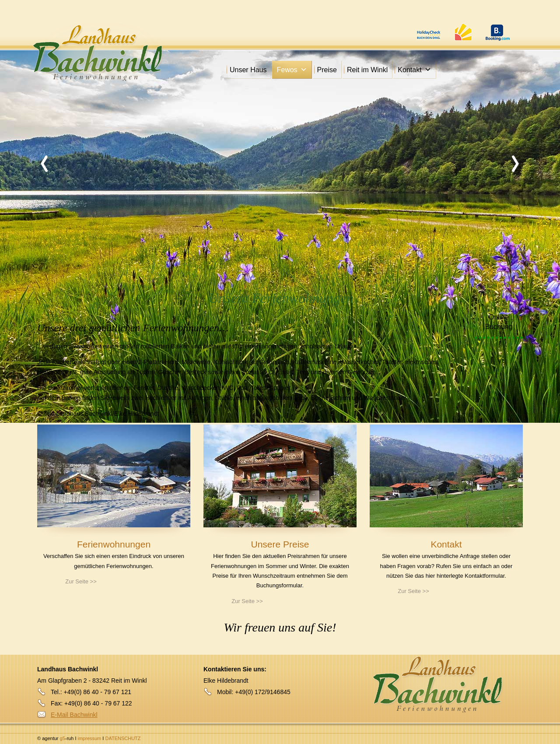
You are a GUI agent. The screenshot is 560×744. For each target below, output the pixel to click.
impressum (90, 738)
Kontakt (414, 70)
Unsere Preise (280, 544)
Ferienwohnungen (114, 544)
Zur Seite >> (81, 581)
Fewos (292, 70)
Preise (327, 70)
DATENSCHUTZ (123, 738)
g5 (61, 738)
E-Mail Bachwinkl (74, 715)
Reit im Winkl (367, 70)
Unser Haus (248, 70)
